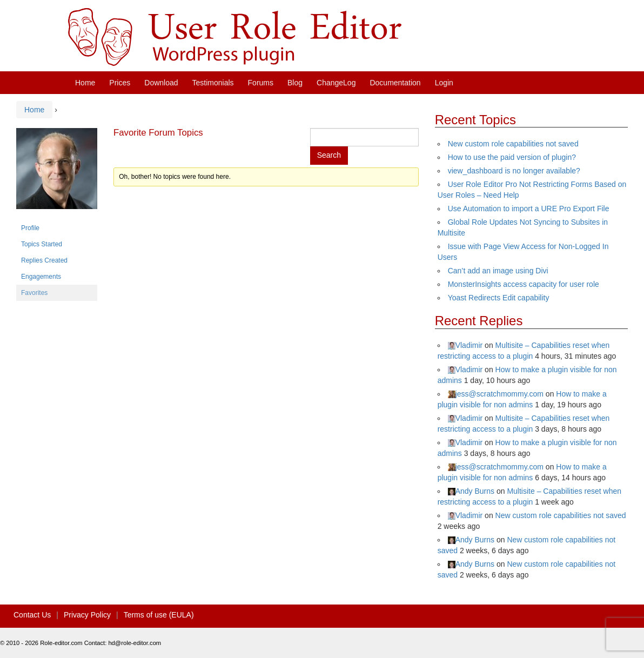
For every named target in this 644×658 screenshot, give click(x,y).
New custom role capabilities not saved (513, 144)
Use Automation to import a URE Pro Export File (529, 209)
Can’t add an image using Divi (498, 271)
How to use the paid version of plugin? (512, 157)
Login (444, 83)
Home (85, 83)
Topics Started (42, 244)
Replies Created (44, 260)
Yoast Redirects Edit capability (499, 298)
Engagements (41, 277)
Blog (295, 83)
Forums (261, 83)
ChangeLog (336, 83)
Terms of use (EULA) (159, 615)
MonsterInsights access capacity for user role (524, 284)
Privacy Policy (87, 615)
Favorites (34, 293)
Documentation (395, 83)
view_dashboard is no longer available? (514, 171)
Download (161, 83)
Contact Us (32, 615)
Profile (30, 228)
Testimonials (213, 83)
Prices (120, 83)
